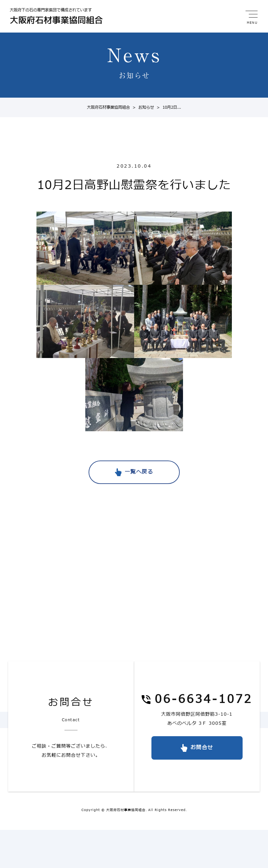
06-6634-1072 (204, 700)
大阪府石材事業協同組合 (108, 107)
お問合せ (202, 748)
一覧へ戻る (139, 472)
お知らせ (142, 107)
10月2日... (168, 107)
